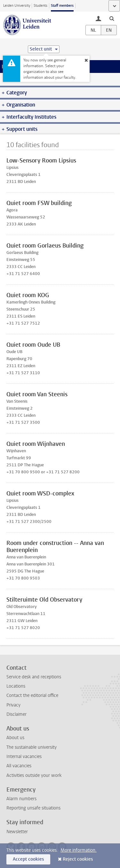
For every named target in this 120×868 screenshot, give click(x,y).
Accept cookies (28, 859)
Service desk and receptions (34, 677)
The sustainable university (32, 747)
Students (40, 6)
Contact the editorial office (32, 695)
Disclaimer (16, 714)
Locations (16, 686)
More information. (79, 850)
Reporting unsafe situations (33, 808)
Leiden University (17, 6)
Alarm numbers (21, 799)
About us (15, 738)
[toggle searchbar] (112, 18)
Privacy (13, 705)
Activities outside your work (34, 775)
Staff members (62, 6)
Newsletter (17, 832)
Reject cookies (78, 859)
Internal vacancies (24, 757)
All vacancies (19, 766)
